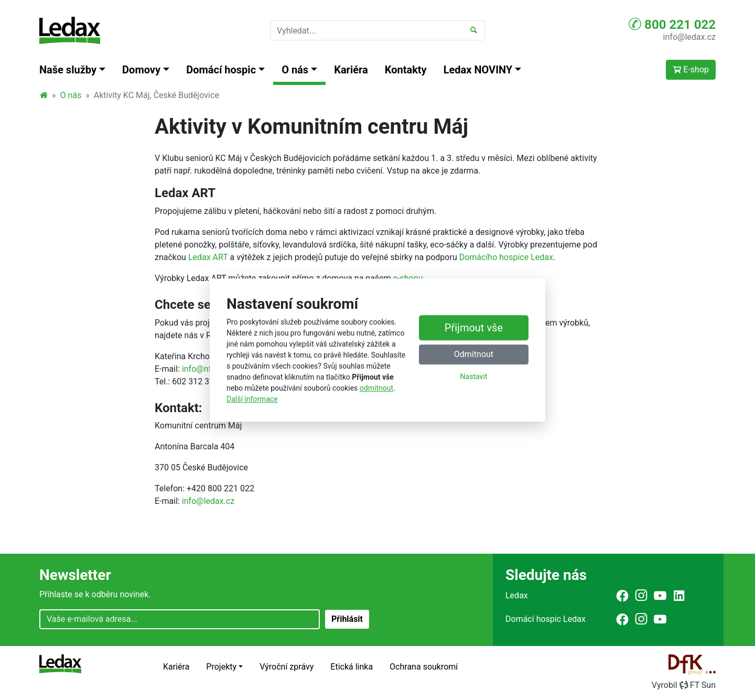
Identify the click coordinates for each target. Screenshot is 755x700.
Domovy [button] (141, 70)
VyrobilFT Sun (684, 685)
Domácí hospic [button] (221, 70)
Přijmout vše (474, 328)
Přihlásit (347, 619)
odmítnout (376, 388)
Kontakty (406, 70)
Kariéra (351, 70)
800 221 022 (672, 24)
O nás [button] (295, 70)
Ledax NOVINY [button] (478, 70)
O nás (71, 95)
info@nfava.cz (209, 369)
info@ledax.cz (689, 37)
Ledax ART (208, 257)
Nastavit (474, 376)
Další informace (252, 399)
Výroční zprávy (287, 667)
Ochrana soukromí (424, 667)
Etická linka (352, 667)
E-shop (691, 69)
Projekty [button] (221, 667)
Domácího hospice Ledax (506, 257)
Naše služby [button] (68, 70)
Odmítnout (474, 354)
